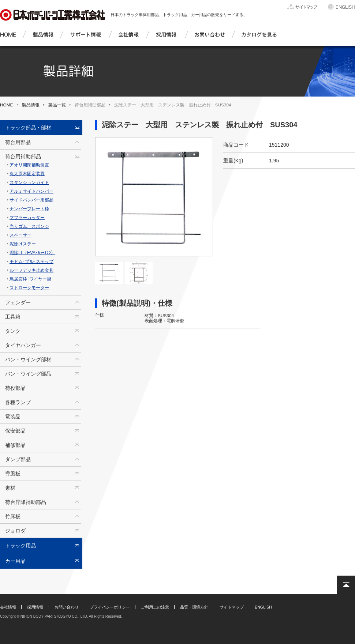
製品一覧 (57, 105)
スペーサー (20, 235)
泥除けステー (23, 244)
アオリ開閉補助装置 (29, 165)
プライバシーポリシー (110, 607)
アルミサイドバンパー (31, 191)
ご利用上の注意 (155, 607)
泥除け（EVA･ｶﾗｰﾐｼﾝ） (32, 253)
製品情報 (31, 105)
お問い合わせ (67, 607)
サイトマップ (232, 607)
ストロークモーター (29, 288)
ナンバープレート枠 (29, 209)
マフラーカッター (27, 218)
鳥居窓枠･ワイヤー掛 (30, 279)
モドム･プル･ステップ (31, 261)
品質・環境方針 (194, 607)
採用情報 (35, 607)
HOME (7, 105)
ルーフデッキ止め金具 (31, 270)
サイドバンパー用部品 (31, 200)
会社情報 (8, 607)
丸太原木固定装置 (27, 174)
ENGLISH (263, 607)
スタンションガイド (29, 182)
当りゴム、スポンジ (29, 226)
